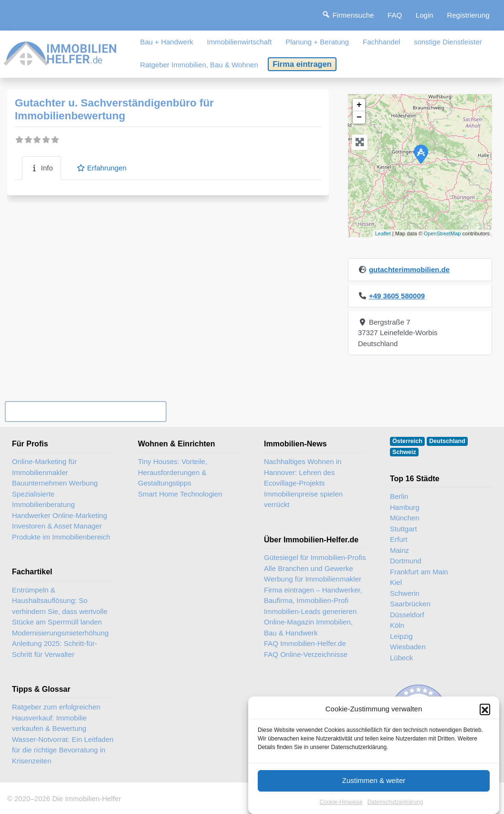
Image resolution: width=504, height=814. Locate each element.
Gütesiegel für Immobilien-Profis (315, 557)
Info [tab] (42, 168)
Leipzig (401, 636)
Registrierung (468, 15)
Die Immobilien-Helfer (86, 798)
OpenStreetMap (442, 233)
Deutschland (447, 441)
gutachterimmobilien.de (409, 270)
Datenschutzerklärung (395, 807)
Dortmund (406, 561)
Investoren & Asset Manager (57, 526)
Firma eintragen (302, 64)
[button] (485, 715)
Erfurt (399, 539)
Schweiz (404, 452)
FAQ (395, 15)
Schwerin (405, 593)
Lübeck (401, 658)
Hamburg (405, 507)
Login (425, 15)
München (405, 518)
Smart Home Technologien (180, 494)
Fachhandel (381, 42)
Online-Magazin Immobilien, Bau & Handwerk (308, 627)
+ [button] (359, 105)
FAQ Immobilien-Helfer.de (305, 643)
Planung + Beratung (317, 42)
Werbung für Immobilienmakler (313, 579)
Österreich (407, 441)
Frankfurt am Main (419, 572)
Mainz (399, 550)
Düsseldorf (407, 615)
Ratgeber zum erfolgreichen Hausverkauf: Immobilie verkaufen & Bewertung (56, 718)
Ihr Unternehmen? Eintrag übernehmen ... (85, 411)
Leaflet (383, 233)
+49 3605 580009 (397, 296)
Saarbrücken (410, 604)
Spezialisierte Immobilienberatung (43, 499)
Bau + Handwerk (166, 42)
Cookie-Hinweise (341, 807)
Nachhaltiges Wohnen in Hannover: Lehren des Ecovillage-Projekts (303, 472)
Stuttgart (404, 529)
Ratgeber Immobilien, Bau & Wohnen (199, 65)
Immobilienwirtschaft (240, 42)
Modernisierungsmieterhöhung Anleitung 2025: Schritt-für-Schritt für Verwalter (60, 644)
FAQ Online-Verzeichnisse (306, 654)
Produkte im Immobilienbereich (61, 537)
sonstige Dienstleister (448, 42)
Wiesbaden (408, 647)
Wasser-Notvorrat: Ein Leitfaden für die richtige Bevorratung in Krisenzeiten (63, 750)
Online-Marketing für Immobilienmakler (44, 467)
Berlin (399, 496)
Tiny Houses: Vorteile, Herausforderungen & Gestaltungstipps (173, 472)
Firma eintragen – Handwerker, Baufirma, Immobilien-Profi (313, 595)
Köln (397, 625)
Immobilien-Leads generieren (310, 611)
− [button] (359, 117)
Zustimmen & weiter (374, 786)
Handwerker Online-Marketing (59, 515)
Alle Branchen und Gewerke (309, 568)
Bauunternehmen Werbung (55, 483)
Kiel (396, 582)
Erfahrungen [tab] (101, 168)
